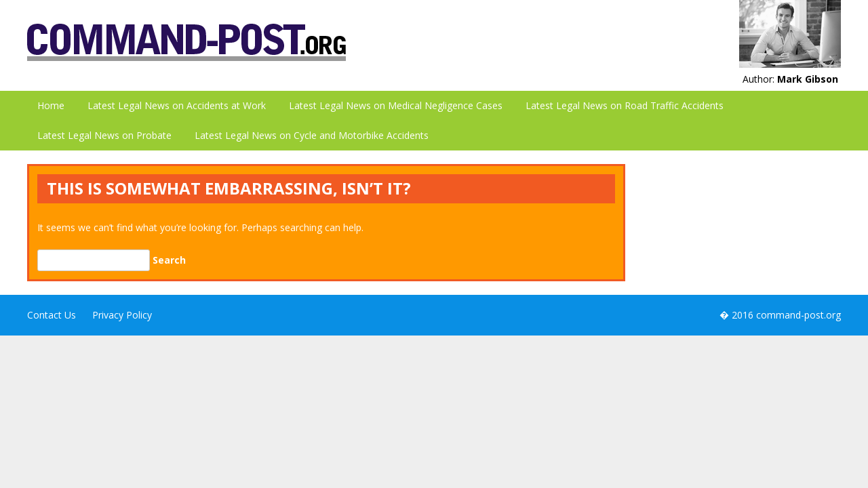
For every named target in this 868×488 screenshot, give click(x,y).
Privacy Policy (122, 315)
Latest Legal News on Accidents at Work (177, 105)
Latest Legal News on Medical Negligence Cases (396, 105)
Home (51, 105)
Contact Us (52, 315)
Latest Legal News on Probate (104, 135)
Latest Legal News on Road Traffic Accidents (625, 105)
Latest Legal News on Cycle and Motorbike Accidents (312, 135)
